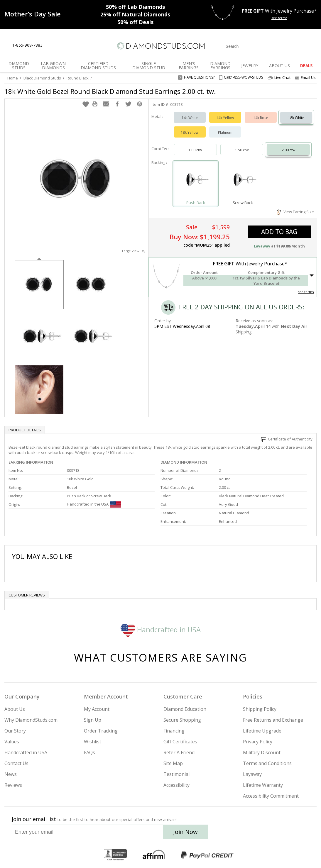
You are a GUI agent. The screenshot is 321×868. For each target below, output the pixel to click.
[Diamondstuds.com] (160, 46)
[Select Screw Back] (243, 181)
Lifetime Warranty (263, 785)
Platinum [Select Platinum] (225, 132)
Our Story (15, 731)
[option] (39, 284)
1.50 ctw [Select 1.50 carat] (242, 150)
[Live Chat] (52, 45)
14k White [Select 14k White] (190, 118)
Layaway (252, 774)
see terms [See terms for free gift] (279, 18)
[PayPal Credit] (207, 855)
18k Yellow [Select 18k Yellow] (190, 132)
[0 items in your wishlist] (299, 46)
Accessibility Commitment (271, 796)
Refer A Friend (179, 752)
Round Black (78, 78)
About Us (15, 709)
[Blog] (289, 834)
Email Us (305, 77)
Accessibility (176, 785)
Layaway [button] (262, 246)
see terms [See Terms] (306, 292)
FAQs (89, 752)
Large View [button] (134, 251)
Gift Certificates (180, 742)
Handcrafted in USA (161, 629)
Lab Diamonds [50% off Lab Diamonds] (135, 7)
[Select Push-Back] (196, 181)
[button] (86, 104)
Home (13, 78)
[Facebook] (260, 834)
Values (12, 742)
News (11, 774)
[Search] (251, 46)
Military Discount (262, 752)
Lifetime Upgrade (262, 731)
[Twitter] (246, 834)
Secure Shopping (182, 720)
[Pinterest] (273, 834)
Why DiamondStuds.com (31, 720)
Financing (174, 731)
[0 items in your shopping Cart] (313, 46)
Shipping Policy (260, 709)
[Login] (286, 46)
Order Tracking (101, 731)
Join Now (185, 832)
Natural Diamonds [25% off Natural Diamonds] (135, 14)
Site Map (173, 763)
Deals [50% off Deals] (135, 22)
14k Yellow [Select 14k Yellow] (225, 118)
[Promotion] (33, 14)
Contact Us (16, 763)
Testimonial (176, 774)
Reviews (13, 785)
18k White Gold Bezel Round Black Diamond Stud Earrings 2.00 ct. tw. (110, 91)
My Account (97, 709)
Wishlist (93, 742)
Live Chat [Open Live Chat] (279, 78)
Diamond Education (185, 709)
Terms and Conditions (267, 763)
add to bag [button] (279, 232)
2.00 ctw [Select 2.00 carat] (288, 150)
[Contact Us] (66, 45)
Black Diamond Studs (42, 78)
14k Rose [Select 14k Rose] (261, 118)
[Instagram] (231, 834)
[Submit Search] (274, 46)
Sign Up (93, 720)
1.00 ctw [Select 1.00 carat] (195, 150)
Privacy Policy (258, 742)
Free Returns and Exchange (273, 720)
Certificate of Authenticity (287, 439)
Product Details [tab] (25, 430)
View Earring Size (295, 212)
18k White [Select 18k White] (296, 118)
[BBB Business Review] (115, 855)
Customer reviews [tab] (27, 595)
